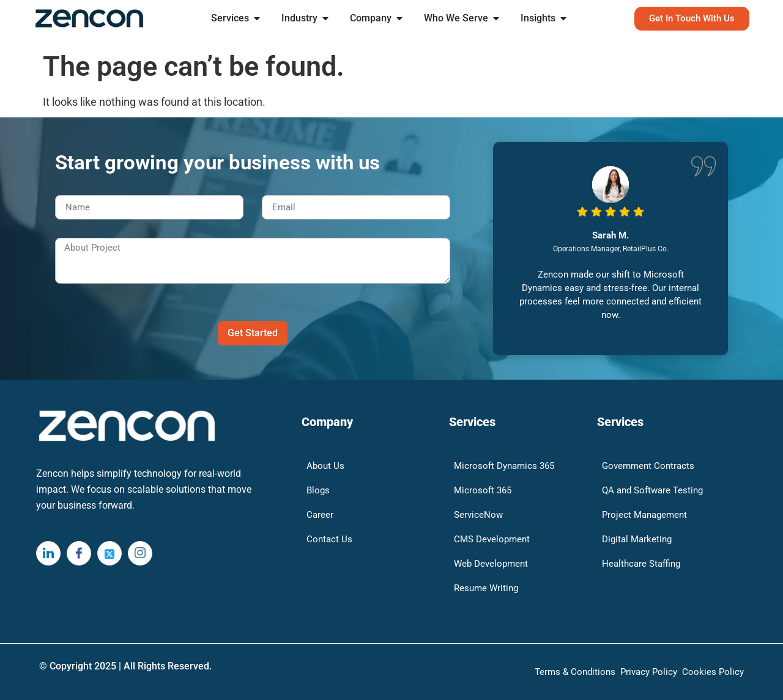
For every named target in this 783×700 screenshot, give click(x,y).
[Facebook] (79, 553)
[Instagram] (140, 553)
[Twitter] (109, 553)
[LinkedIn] (48, 553)
